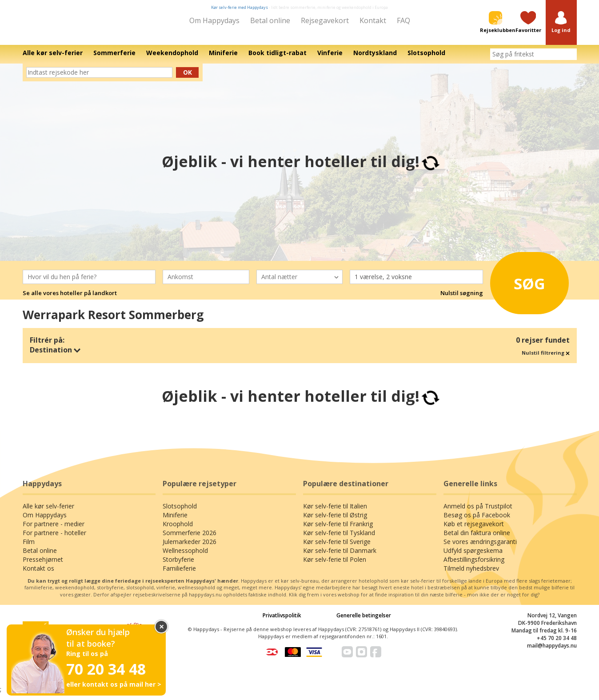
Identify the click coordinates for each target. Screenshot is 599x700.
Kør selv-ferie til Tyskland (339, 539)
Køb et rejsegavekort (474, 530)
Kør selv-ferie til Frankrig (338, 530)
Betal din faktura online (477, 539)
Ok (188, 78)
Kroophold (178, 530)
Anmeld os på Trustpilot (478, 512)
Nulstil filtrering (546, 359)
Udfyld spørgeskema (473, 557)
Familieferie (179, 574)
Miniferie (175, 521)
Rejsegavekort (325, 20)
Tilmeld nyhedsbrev (471, 574)
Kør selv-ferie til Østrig (335, 521)
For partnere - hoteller (54, 539)
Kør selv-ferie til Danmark (340, 557)
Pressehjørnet (43, 566)
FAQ (403, 20)
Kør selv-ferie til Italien (335, 512)
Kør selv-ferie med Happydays (240, 7)
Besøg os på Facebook (477, 521)
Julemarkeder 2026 (190, 548)
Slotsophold (180, 512)
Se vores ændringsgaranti (480, 548)
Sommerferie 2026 (190, 539)
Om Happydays (214, 20)
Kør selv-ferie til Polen (335, 566)
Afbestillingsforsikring (474, 566)
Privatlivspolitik (282, 622)
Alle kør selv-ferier (48, 512)
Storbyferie (178, 566)
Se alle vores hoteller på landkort (70, 299)
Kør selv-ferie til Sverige (337, 548)
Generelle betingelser (364, 622)
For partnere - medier (54, 530)
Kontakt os (38, 574)
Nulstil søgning (462, 299)
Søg (521, 287)
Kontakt (373, 20)
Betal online (270, 20)
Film (29, 548)
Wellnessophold (185, 557)
